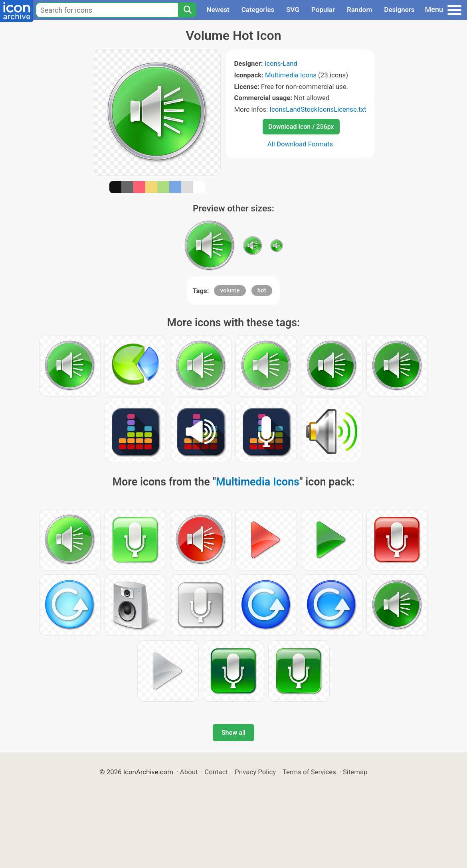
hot (262, 290)
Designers (399, 10)
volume (230, 290)
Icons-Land (281, 63)
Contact (216, 772)
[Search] (187, 10)
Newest (218, 10)
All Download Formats (300, 144)
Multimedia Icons (291, 75)
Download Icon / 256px (301, 127)
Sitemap (355, 772)
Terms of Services (309, 772)
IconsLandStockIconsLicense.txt (318, 109)
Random (359, 10)
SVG (293, 10)
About (189, 772)
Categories (258, 10)
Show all (234, 733)
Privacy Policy (255, 772)
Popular (323, 10)
